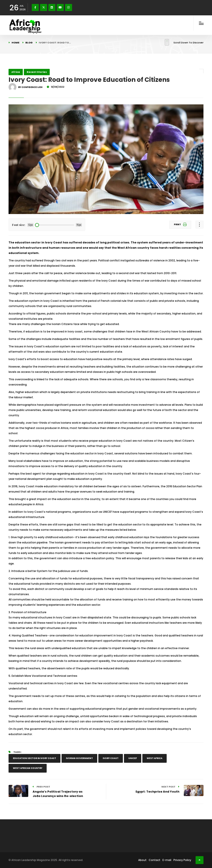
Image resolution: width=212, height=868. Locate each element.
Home (15, 43)
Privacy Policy (182, 860)
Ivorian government (79, 758)
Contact (155, 860)
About (142, 860)
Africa (16, 72)
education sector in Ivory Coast (34, 758)
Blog (29, 43)
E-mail (167, 860)
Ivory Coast (111, 758)
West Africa (155, 758)
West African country (28, 768)
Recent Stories (37, 72)
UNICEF (133, 758)
